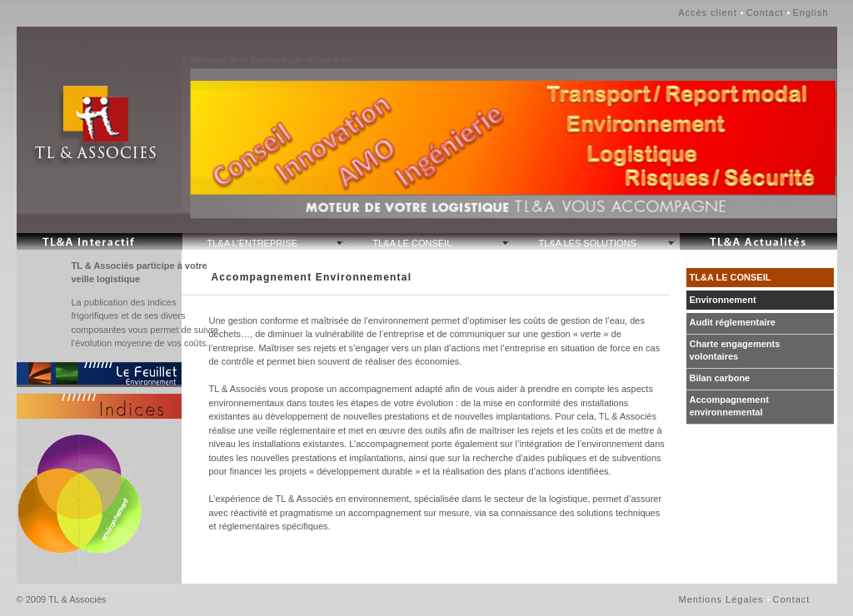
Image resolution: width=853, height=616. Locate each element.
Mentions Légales (721, 599)
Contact (765, 12)
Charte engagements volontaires (735, 350)
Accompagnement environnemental (729, 406)
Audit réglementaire (733, 322)
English (810, 12)
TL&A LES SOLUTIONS (588, 243)
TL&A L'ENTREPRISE (252, 243)
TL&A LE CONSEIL (413, 243)
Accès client (708, 12)
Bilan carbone (720, 378)
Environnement (723, 300)
